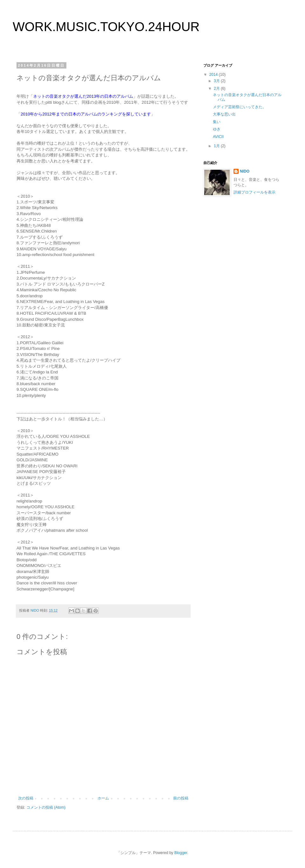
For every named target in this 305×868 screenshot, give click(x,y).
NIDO (245, 171)
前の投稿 (181, 798)
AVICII (218, 137)
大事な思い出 (224, 114)
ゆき (217, 129)
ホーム (103, 798)
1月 (217, 146)
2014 (214, 75)
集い (217, 122)
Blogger (181, 853)
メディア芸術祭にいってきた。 (240, 107)
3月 (217, 81)
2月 (217, 89)
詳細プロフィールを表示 (254, 192)
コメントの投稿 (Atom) (46, 807)
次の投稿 (26, 798)
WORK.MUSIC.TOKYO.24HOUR (106, 27)
